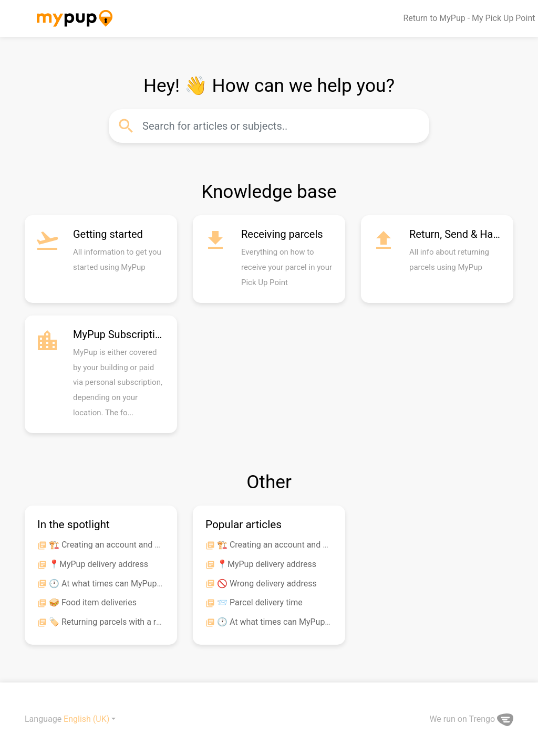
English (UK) (86, 719)
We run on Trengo (471, 719)
